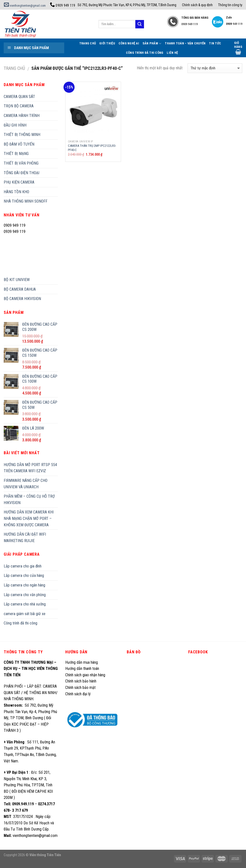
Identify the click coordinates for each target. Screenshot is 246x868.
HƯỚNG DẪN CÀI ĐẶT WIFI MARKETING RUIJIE (25, 538)
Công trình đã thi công (145, 53)
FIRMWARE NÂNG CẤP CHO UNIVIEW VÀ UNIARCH (26, 484)
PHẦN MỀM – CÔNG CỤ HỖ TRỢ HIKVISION (29, 500)
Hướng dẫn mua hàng (82, 662)
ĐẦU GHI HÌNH (15, 125)
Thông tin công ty (230, 5)
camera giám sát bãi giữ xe (25, 614)
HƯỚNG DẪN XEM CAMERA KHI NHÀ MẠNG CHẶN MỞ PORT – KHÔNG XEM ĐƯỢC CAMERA (29, 518)
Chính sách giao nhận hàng (85, 675)
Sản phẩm (152, 44)
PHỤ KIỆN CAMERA (19, 182)
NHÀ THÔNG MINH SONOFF (26, 201)
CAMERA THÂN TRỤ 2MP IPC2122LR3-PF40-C (92, 148)
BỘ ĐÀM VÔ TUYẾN (19, 144)
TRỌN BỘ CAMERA (19, 106)
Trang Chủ (88, 43)
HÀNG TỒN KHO (16, 192)
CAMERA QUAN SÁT (19, 97)
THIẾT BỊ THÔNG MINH (22, 135)
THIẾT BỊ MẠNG (16, 154)
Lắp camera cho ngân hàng (24, 585)
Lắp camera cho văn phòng (25, 595)
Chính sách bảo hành (81, 681)
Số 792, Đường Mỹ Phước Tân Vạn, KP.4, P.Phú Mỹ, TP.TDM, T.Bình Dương (127, 5)
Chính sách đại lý (78, 694)
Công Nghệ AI (129, 43)
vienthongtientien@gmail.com (25, 6)
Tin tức (215, 43)
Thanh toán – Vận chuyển (185, 43)
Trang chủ (14, 68)
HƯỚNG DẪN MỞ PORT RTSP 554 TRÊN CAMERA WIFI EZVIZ (30, 468)
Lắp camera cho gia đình (23, 566)
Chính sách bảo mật (80, 688)
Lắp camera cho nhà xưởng (25, 604)
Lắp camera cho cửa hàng (24, 576)
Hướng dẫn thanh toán (82, 669)
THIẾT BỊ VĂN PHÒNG (21, 163)
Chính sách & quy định (197, 5)
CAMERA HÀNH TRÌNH (22, 116)
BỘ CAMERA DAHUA (20, 289)
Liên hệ (172, 53)
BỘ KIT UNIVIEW (17, 280)
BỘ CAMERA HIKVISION (22, 299)
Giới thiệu (107, 43)
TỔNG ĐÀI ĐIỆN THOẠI (21, 173)
